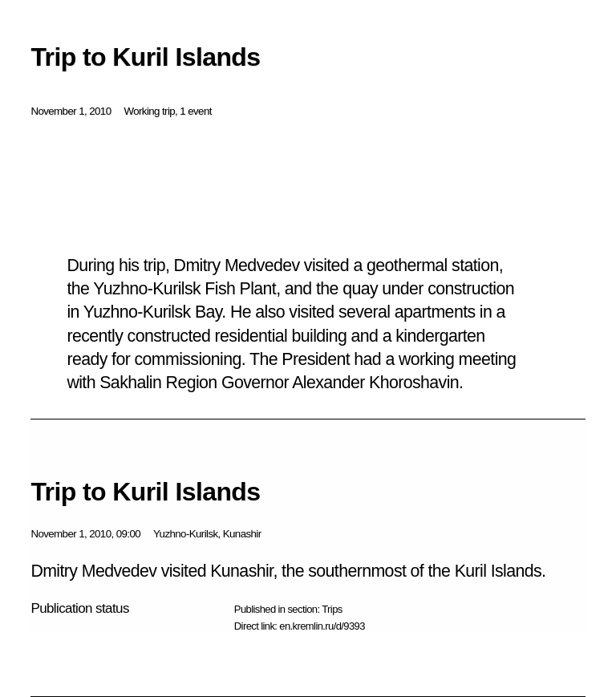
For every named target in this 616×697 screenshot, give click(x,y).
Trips (332, 609)
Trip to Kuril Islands (145, 492)
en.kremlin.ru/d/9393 (322, 626)
